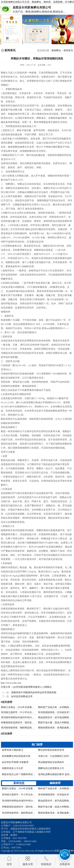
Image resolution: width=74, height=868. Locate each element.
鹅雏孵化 (56, 50)
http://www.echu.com (11, 683)
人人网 (43, 687)
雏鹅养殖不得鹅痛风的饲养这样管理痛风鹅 (34, 692)
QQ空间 (17, 687)
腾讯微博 (35, 687)
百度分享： (7, 687)
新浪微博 (25, 687)
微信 (49, 687)
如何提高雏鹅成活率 (22, 696)
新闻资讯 (68, 50)
